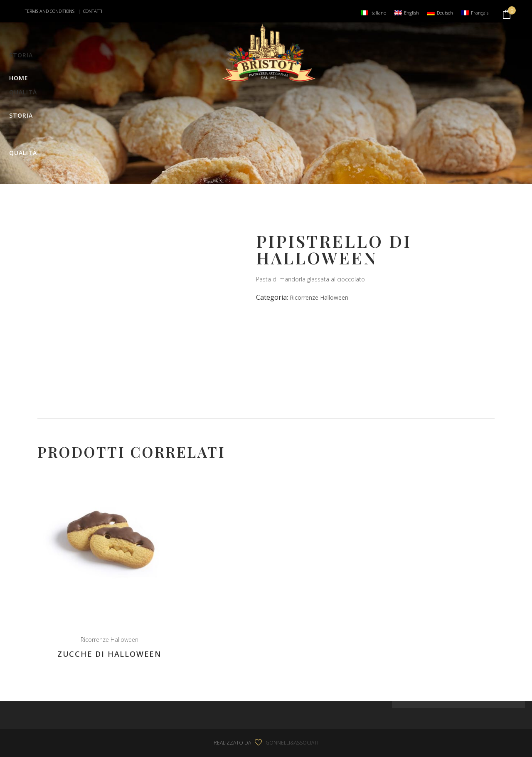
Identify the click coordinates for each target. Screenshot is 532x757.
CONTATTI (93, 11)
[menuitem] (373, 13)
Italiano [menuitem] (378, 13)
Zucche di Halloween (110, 654)
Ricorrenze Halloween (319, 297)
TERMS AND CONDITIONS (50, 11)
